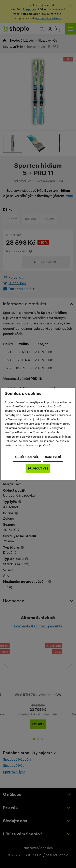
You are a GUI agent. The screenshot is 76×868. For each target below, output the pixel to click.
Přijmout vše (38, 468)
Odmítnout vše (27, 457)
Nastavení (53, 457)
